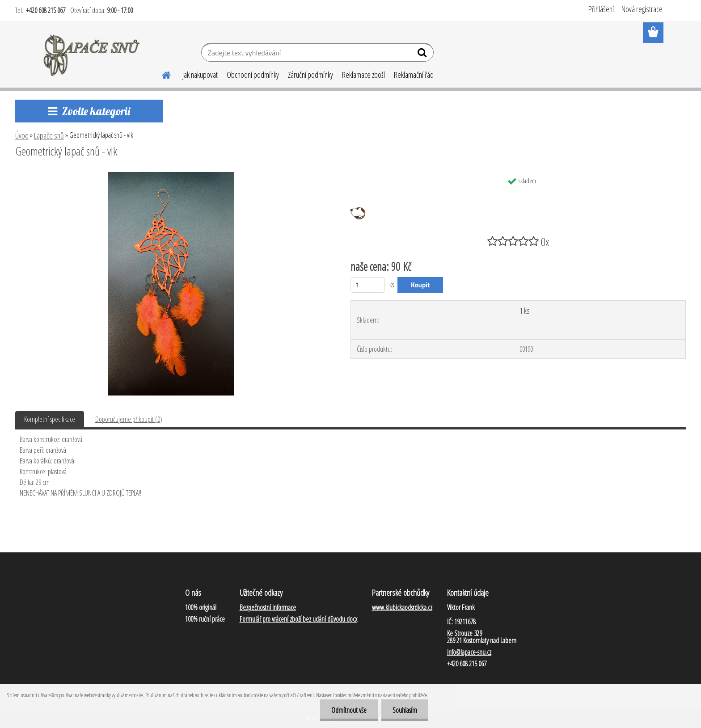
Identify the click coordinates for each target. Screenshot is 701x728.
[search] (423, 55)
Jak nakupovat (200, 75)
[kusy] (368, 285)
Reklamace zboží (363, 75)
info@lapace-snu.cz (469, 652)
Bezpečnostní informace (268, 607)
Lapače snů (49, 135)
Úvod (22, 135)
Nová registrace (642, 9)
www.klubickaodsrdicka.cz (402, 607)
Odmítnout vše (349, 710)
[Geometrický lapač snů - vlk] (171, 176)
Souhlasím (405, 710)
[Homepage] (161, 74)
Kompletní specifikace (50, 419)
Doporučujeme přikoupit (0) (129, 419)
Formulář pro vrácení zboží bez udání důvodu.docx (298, 619)
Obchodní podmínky (253, 75)
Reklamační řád (414, 75)
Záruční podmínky (310, 75)
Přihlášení (601, 9)
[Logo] (92, 54)
